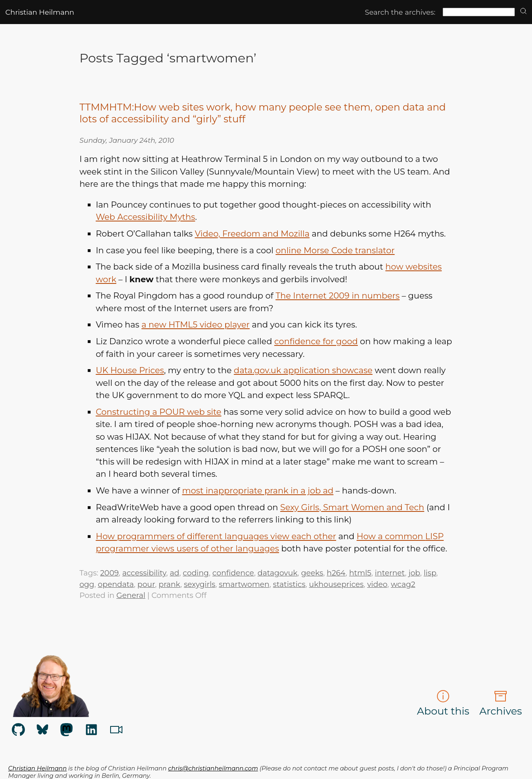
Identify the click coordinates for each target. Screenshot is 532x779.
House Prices (130, 370)
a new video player (196, 324)
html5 (360, 573)
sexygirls (200, 584)
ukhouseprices (336, 584)
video (377, 584)
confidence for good (316, 341)
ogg (87, 584)
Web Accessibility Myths (146, 217)
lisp (430, 573)
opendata (116, 584)
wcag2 (403, 584)
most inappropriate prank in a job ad (258, 490)
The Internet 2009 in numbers (337, 295)
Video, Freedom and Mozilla (252, 233)
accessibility (144, 573)
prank (170, 584)
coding (196, 573)
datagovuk (277, 573)
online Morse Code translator (335, 250)
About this (443, 703)
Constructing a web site (159, 412)
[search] (523, 12)
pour (146, 584)
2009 (110, 573)
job (414, 573)
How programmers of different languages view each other (216, 536)
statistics (289, 584)
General (131, 595)
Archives (501, 703)
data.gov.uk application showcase (303, 370)
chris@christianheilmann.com (213, 768)
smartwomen (244, 584)
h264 (336, 573)
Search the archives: (400, 12)
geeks (312, 573)
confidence (233, 573)
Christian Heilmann (40, 12)
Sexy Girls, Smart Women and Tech (352, 507)
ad (174, 573)
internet (390, 573)
